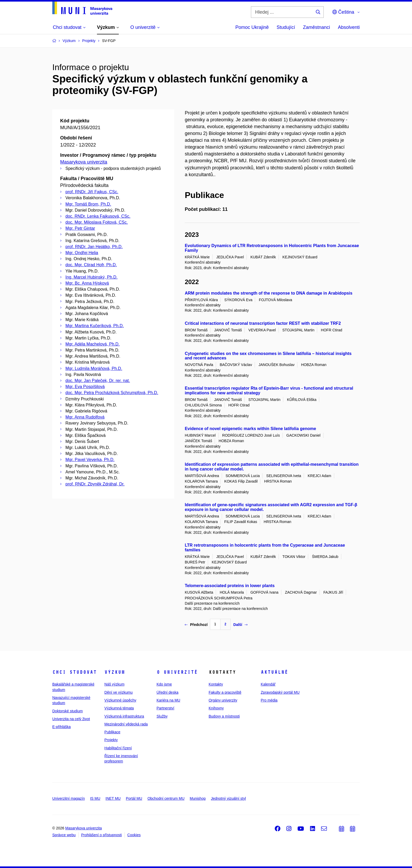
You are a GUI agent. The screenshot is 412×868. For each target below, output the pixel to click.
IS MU (95, 798)
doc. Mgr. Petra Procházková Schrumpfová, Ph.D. (112, 393)
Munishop (198, 798)
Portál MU (134, 798)
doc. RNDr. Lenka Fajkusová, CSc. (98, 216)
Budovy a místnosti (224, 716)
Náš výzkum (114, 684)
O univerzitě (177, 672)
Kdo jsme (164, 684)
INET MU (113, 798)
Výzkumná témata (119, 708)
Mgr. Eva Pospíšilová (85, 387)
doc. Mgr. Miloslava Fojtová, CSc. (97, 222)
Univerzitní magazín (69, 798)
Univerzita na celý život (71, 719)
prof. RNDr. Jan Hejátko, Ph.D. (94, 247)
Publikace (112, 732)
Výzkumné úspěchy (120, 700)
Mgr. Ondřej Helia (82, 253)
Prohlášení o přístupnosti (102, 835)
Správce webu (64, 835)
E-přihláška (61, 727)
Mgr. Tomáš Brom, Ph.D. (88, 204)
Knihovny (216, 708)
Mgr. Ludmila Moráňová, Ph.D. (94, 368)
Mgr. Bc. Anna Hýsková (87, 283)
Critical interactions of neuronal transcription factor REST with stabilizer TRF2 (263, 323)
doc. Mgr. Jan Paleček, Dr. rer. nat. (98, 381)
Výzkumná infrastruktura (124, 716)
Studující (286, 27)
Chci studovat (74, 672)
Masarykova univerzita (84, 162)
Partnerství (166, 708)
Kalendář (268, 684)
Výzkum (115, 672)
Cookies (134, 835)
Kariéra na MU (168, 700)
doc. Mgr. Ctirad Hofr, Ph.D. (91, 265)
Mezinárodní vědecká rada (126, 724)
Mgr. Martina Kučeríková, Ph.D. (95, 326)
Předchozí (196, 625)
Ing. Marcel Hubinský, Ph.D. (91, 277)
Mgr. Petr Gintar (80, 228)
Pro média (269, 700)
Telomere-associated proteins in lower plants (230, 586)
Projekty (111, 740)
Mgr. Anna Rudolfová (85, 417)
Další (240, 625)
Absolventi (349, 27)
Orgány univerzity (223, 700)
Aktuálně (274, 672)
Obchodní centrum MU (166, 798)
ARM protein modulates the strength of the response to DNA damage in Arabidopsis (269, 293)
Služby (162, 716)
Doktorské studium (68, 711)
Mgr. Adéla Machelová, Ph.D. (92, 344)
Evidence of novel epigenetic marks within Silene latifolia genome (250, 429)
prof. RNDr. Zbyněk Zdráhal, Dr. (95, 484)
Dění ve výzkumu (118, 692)
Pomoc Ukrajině (252, 27)
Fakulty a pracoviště (225, 692)
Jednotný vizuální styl (228, 798)
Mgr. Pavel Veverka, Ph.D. (90, 460)
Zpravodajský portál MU (280, 692)
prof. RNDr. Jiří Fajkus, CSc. (92, 192)
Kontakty (216, 684)
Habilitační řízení (118, 748)
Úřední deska (168, 692)
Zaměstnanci (316, 27)
